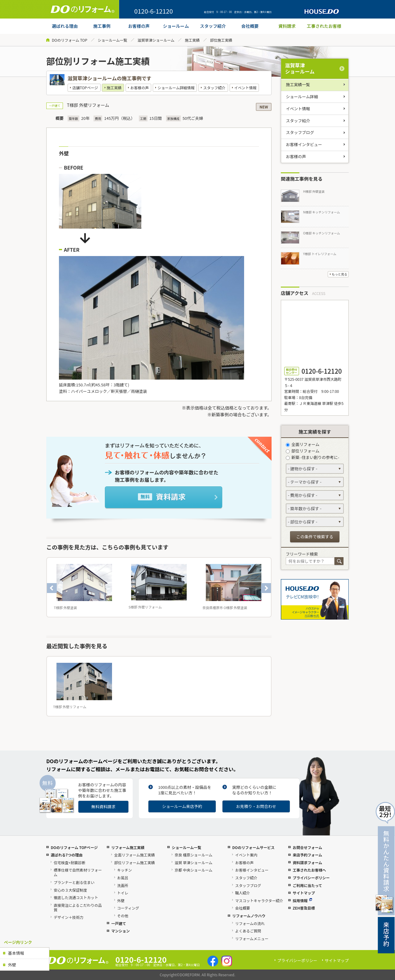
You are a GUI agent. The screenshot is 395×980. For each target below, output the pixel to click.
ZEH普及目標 (304, 908)
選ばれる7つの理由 (67, 855)
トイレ (123, 893)
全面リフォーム (303, 444)
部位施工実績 (221, 40)
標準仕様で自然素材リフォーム (78, 872)
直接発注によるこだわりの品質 (78, 907)
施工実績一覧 (298, 84)
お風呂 (123, 878)
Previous (52, 588)
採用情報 (302, 900)
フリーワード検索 (302, 554)
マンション (120, 931)
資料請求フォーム (307, 862)
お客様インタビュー (304, 144)
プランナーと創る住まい (74, 882)
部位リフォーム (303, 451)
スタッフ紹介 (214, 88)
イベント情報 (245, 88)
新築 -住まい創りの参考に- (312, 457)
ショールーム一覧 (112, 40)
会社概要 (243, 908)
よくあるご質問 (248, 931)
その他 (123, 916)
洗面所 (123, 885)
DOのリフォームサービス (253, 847)
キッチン (125, 870)
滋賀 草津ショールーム (193, 862)
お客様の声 (139, 88)
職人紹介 (243, 893)
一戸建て (118, 923)
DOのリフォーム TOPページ (74, 847)
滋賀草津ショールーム (156, 40)
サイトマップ (304, 893)
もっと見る (339, 274)
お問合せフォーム (307, 847)
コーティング (128, 908)
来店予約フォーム (307, 855)
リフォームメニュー (252, 938)
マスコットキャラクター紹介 (259, 900)
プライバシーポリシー (311, 878)
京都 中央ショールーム (193, 870)
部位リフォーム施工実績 (135, 862)
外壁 (12, 965)
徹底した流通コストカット (76, 897)
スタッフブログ (300, 132)
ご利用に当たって (307, 885)
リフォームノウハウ (249, 916)
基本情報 (16, 953)
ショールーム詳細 (302, 97)
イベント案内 (246, 855)
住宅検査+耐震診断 (70, 862)
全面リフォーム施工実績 (135, 855)
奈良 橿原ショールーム (193, 855)
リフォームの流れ (250, 923)
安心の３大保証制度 (70, 890)
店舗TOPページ (85, 88)
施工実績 (192, 40)
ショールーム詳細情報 (176, 88)
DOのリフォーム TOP (70, 40)
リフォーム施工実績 (128, 847)
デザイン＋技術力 (69, 917)
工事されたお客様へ (309, 870)
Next (266, 588)
